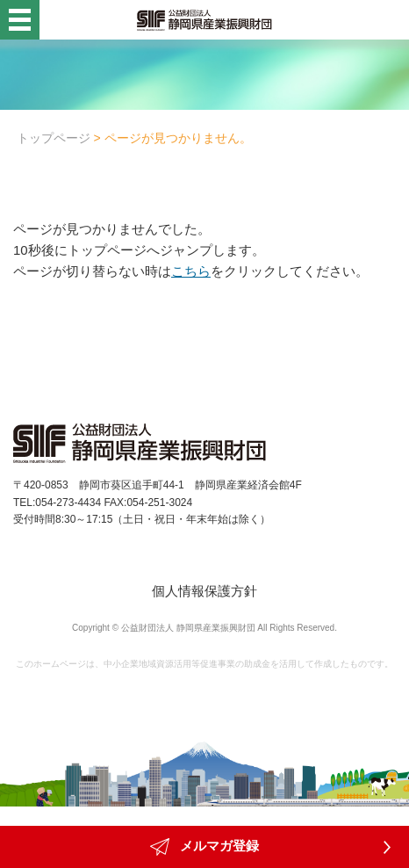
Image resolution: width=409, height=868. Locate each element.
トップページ (54, 138)
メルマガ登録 (204, 847)
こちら (191, 271)
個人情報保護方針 (204, 591)
